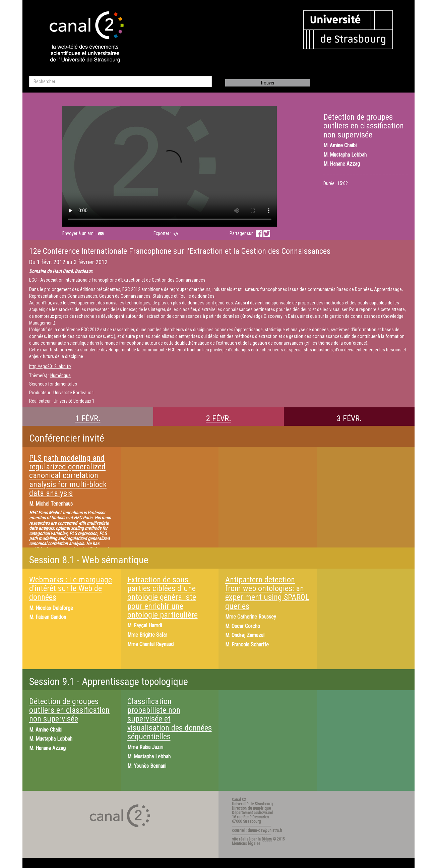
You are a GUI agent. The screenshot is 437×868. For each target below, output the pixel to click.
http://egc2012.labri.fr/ (50, 366)
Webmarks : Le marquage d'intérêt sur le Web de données (71, 589)
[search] (120, 81)
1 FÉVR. (88, 418)
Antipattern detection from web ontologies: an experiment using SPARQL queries (267, 593)
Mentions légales (246, 844)
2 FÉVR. (219, 418)
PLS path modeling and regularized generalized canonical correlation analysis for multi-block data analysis (68, 476)
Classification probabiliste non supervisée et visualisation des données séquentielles (170, 719)
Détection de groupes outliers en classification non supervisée (69, 710)
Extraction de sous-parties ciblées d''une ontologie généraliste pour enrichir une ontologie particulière (163, 597)
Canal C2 (239, 800)
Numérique (60, 375)
